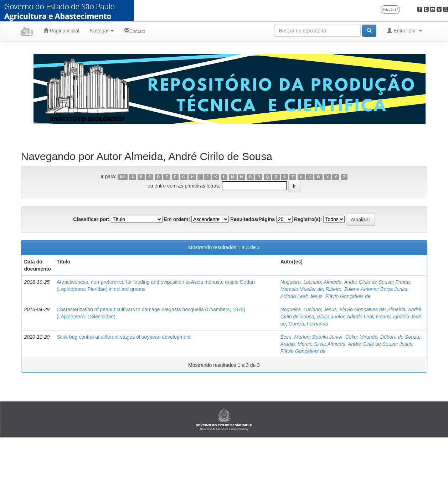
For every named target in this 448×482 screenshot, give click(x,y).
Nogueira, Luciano (301, 282)
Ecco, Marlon (295, 337)
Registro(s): (308, 219)
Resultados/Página (253, 219)
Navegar (102, 31)
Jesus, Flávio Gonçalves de (340, 296)
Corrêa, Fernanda (308, 324)
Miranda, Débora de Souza (389, 337)
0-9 (123, 177)
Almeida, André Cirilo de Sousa (358, 282)
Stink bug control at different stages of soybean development (124, 337)
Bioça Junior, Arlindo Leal (345, 317)
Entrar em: (404, 30)
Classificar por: (91, 219)
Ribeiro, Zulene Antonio (352, 289)
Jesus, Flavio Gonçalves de (354, 309)
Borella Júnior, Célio (334, 337)
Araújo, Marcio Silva (303, 344)
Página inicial (61, 30)
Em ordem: (177, 219)
